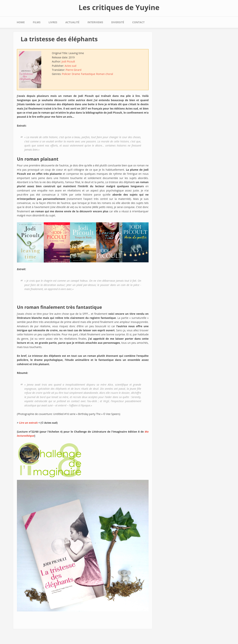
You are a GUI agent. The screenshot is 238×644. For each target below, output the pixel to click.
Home (21, 22)
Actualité (72, 22)
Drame (76, 74)
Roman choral (105, 74)
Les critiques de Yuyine (119, 7)
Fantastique (88, 74)
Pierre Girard (73, 70)
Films (37, 22)
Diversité (118, 22)
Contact (138, 22)
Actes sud (71, 66)
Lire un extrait (28, 423)
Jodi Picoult (68, 61)
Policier (66, 74)
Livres (53, 22)
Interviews (95, 22)
